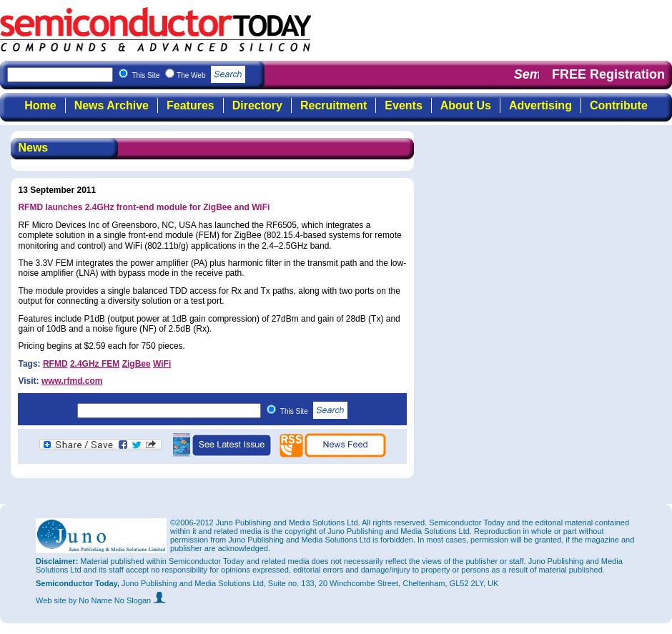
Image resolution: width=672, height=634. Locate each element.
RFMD (55, 364)
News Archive (112, 105)
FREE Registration (608, 74)
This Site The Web (188, 75)
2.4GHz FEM (95, 364)
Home (40, 105)
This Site (314, 411)
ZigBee (137, 364)
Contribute (619, 105)
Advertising (540, 105)
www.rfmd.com (72, 381)
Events (403, 105)
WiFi (162, 364)
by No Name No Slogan (118, 600)
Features (191, 105)
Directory (257, 105)
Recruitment (333, 105)
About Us (466, 105)
